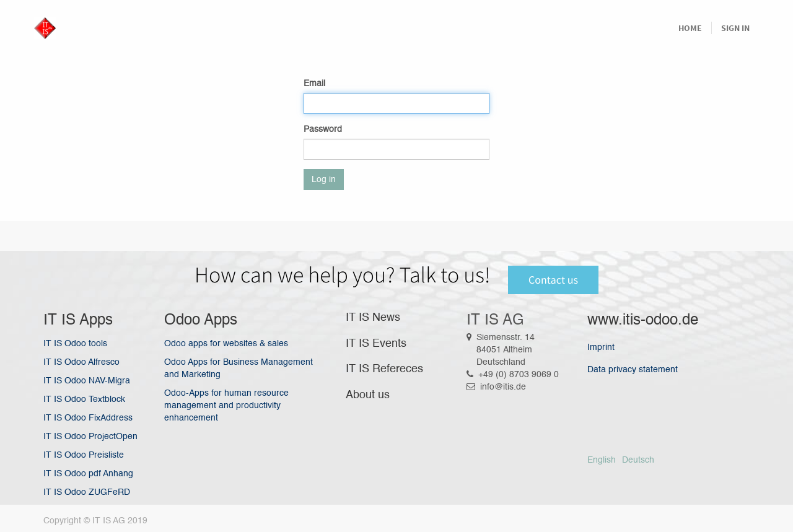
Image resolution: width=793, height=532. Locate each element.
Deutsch (638, 460)
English (602, 460)
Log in (324, 180)
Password (323, 129)
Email (314, 84)
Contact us (553, 280)
